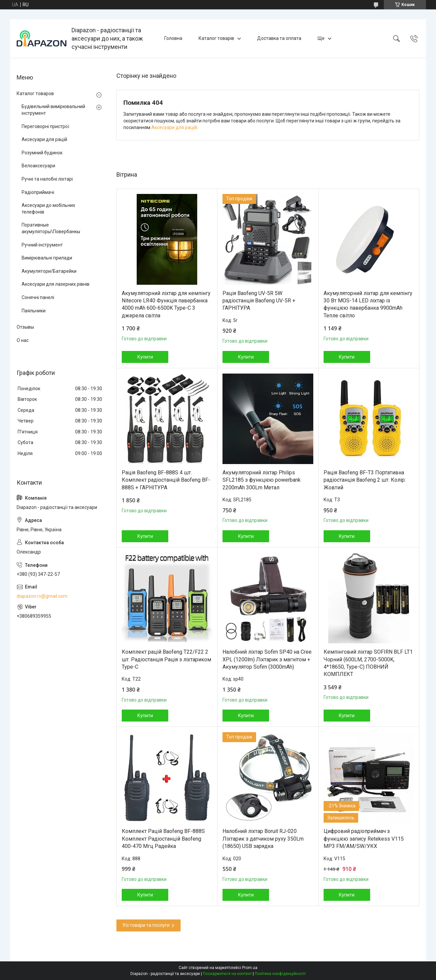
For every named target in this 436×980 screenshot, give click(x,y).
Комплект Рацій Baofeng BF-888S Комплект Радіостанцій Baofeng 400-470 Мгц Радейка (163, 839)
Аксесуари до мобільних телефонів (48, 209)
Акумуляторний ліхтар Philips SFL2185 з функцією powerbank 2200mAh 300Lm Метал (262, 480)
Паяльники (34, 311)
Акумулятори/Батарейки (49, 271)
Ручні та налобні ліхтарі (47, 179)
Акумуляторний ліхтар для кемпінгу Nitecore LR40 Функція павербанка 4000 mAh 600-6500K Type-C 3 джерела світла (166, 304)
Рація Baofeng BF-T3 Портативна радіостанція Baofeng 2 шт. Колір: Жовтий (365, 480)
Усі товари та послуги (146, 925)
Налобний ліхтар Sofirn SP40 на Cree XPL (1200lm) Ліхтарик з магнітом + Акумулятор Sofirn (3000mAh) (267, 659)
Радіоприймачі (38, 192)
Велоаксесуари (38, 166)
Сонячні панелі (38, 297)
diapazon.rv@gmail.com (42, 596)
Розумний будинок (42, 153)
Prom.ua (250, 968)
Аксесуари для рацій (174, 127)
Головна (173, 38)
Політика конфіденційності (280, 974)
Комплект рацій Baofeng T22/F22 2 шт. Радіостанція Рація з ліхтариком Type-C (166, 659)
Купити (145, 357)
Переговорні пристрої (45, 126)
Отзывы (25, 327)
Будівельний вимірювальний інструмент (53, 110)
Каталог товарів (216, 38)
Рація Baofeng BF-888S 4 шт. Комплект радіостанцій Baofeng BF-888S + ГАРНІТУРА (166, 480)
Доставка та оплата (279, 38)
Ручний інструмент (42, 245)
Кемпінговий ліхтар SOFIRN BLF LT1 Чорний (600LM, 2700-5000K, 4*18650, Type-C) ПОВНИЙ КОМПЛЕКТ (368, 663)
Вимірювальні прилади (47, 258)
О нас (23, 340)
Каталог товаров (35, 93)
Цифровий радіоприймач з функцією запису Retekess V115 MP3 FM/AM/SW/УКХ (364, 839)
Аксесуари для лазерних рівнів (56, 284)
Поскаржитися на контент (227, 974)
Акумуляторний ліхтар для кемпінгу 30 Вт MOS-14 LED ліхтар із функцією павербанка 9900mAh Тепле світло (368, 304)
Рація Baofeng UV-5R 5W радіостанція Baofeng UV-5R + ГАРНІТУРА (259, 301)
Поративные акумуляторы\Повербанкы (51, 228)
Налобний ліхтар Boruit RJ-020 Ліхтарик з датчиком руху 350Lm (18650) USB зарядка (263, 839)
